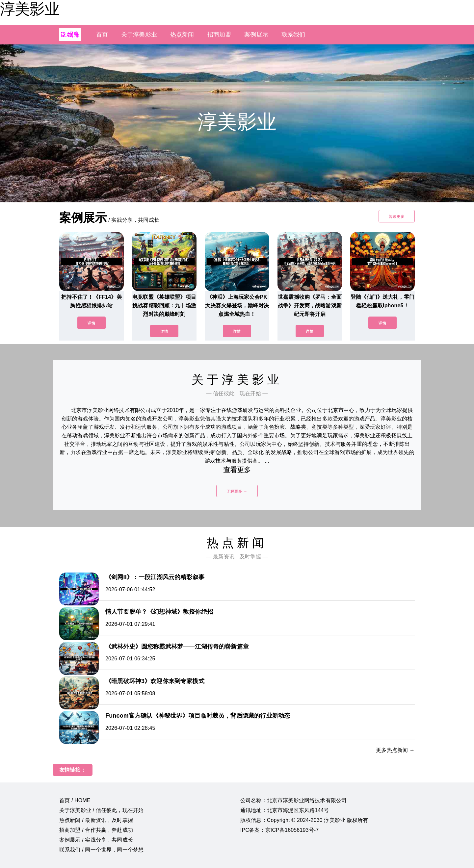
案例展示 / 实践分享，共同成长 (96, 840)
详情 (92, 323)
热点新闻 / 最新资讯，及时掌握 (96, 820)
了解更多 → (237, 491)
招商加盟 (219, 35)
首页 (102, 35)
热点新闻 (182, 35)
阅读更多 (397, 217)
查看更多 (237, 470)
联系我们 (293, 35)
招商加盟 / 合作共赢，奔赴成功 (96, 830)
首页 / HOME (75, 800)
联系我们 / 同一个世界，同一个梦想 (101, 850)
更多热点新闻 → (395, 750)
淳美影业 (30, 9)
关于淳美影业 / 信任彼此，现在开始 (101, 810)
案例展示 (256, 35)
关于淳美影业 (139, 35)
